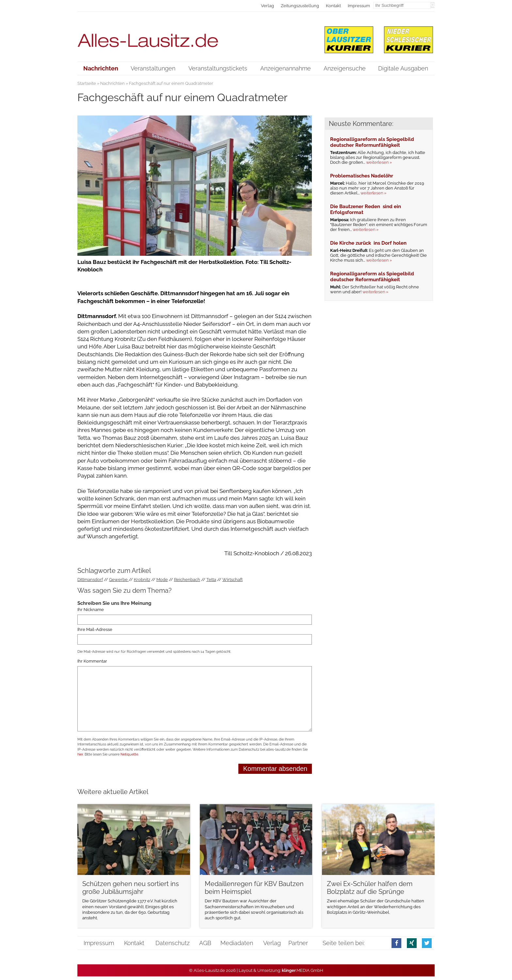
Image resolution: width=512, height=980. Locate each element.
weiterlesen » (379, 162)
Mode (162, 580)
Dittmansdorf (90, 580)
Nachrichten (112, 83)
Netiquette (129, 754)
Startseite (87, 83)
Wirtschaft (232, 580)
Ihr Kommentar (92, 661)
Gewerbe (119, 580)
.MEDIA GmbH (303, 970)
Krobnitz (142, 580)
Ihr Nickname (91, 610)
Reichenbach (187, 580)
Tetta (211, 580)
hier (80, 754)
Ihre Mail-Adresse (95, 629)
